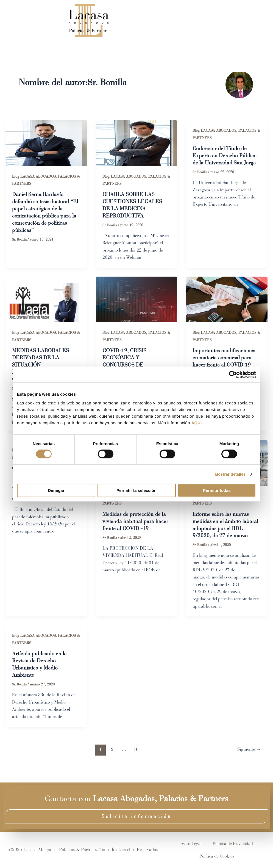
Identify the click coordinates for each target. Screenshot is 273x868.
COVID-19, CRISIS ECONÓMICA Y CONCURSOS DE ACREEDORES (125, 362)
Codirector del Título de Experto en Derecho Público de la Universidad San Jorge (226, 156)
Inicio (119, 21)
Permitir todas (217, 491)
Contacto (229, 21)
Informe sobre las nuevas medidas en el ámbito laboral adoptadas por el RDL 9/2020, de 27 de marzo (222, 530)
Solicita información (137, 816)
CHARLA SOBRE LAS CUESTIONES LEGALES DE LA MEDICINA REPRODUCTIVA (133, 206)
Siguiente (248, 759)
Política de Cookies (217, 856)
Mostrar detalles (229, 474)
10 (135, 759)
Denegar (56, 491)
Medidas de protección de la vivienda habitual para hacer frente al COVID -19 (136, 523)
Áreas (175, 21)
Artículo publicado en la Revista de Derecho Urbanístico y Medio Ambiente (41, 673)
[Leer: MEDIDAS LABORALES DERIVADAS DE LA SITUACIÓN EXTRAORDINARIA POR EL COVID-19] (46, 299)
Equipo (146, 21)
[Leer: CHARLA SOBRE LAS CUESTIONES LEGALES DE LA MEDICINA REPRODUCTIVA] (137, 143)
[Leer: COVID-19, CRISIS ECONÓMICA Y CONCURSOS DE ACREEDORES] (137, 299)
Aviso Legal (191, 843)
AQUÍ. (197, 423)
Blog (201, 21)
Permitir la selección (136, 491)
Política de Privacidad (233, 843)
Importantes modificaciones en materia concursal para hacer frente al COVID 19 (225, 359)
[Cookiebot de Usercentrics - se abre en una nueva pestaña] (232, 374)
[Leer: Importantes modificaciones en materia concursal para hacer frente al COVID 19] (227, 299)
